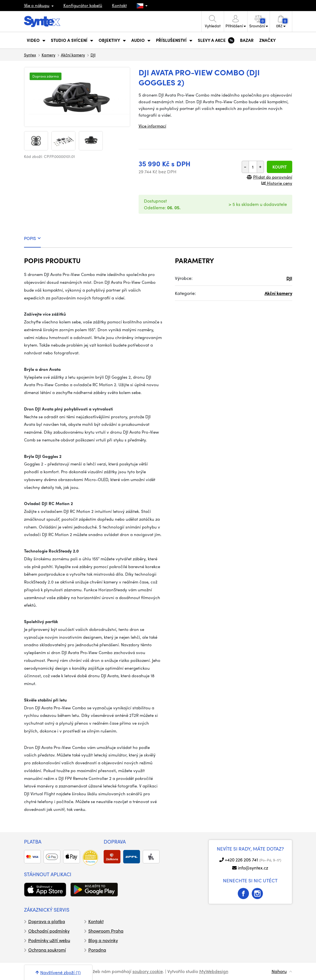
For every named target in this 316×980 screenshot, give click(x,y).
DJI (93, 55)
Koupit (280, 167)
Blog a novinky (103, 940)
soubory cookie (148, 971)
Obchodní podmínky (49, 931)
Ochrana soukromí (47, 950)
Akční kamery (73, 55)
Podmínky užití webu (49, 940)
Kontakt (119, 5)
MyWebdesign (214, 971)
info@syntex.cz (253, 868)
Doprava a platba (47, 921)
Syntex (30, 55)
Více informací (152, 126)
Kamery (48, 55)
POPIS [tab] (32, 238)
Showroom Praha (106, 931)
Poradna (97, 950)
